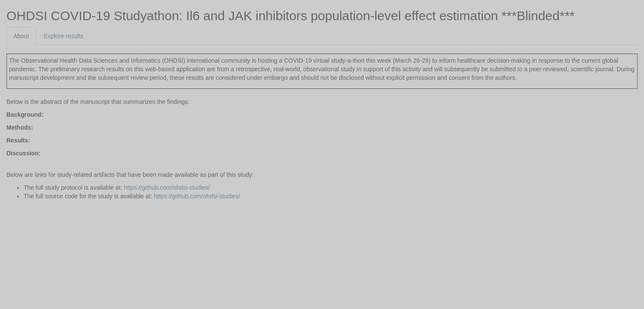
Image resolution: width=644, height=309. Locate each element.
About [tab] (21, 36)
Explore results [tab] (64, 36)
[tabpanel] (322, 123)
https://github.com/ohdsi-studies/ (167, 188)
